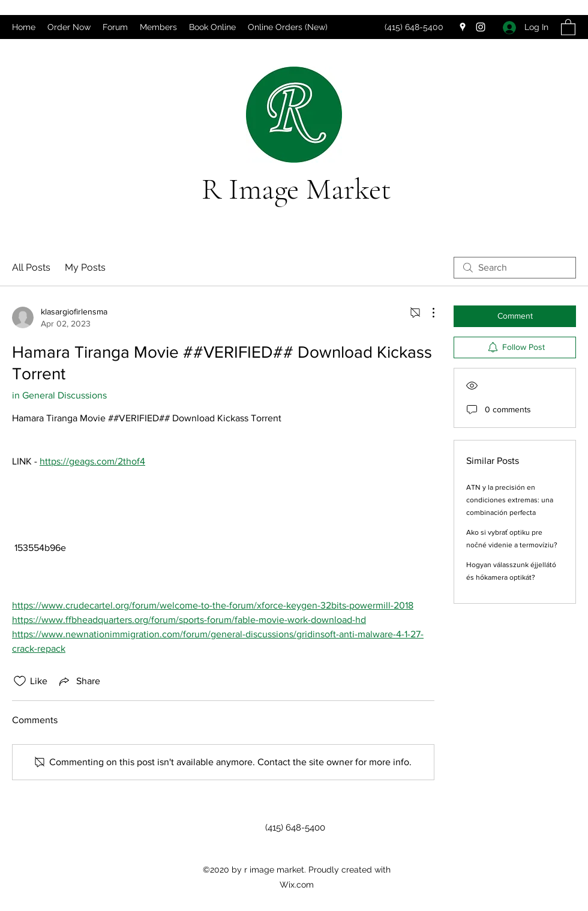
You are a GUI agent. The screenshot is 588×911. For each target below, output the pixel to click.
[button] (568, 27)
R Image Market (296, 189)
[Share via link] (79, 681)
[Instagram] (481, 27)
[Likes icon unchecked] (20, 681)
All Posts (31, 267)
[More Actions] (427, 313)
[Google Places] (463, 27)
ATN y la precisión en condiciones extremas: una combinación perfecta (510, 500)
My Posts (85, 267)
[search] (515, 268)
